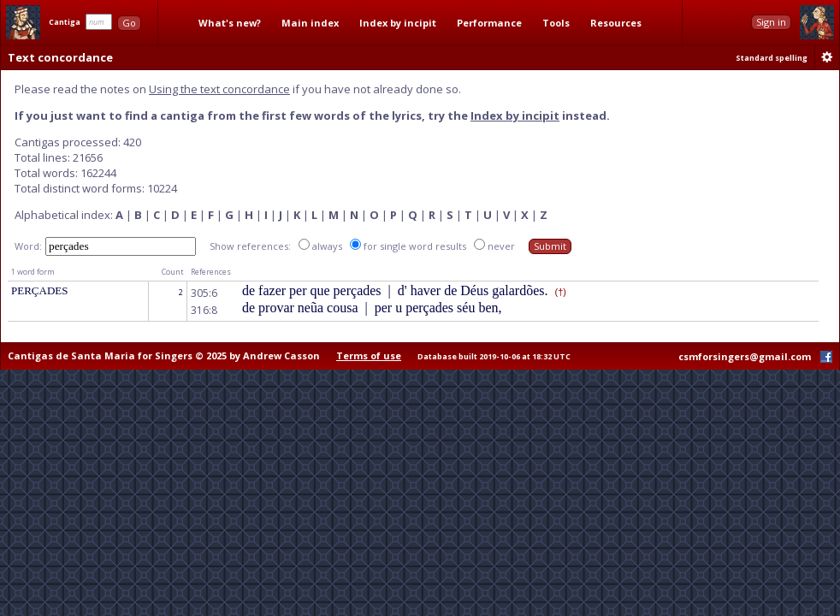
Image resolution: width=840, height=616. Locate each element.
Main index (310, 23)
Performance (489, 23)
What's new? (230, 23)
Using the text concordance (219, 89)
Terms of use (369, 355)
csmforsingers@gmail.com (745, 356)
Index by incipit (398, 23)
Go (129, 23)
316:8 (204, 310)
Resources (616, 23)
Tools (556, 23)
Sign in (771, 22)
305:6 (204, 293)
